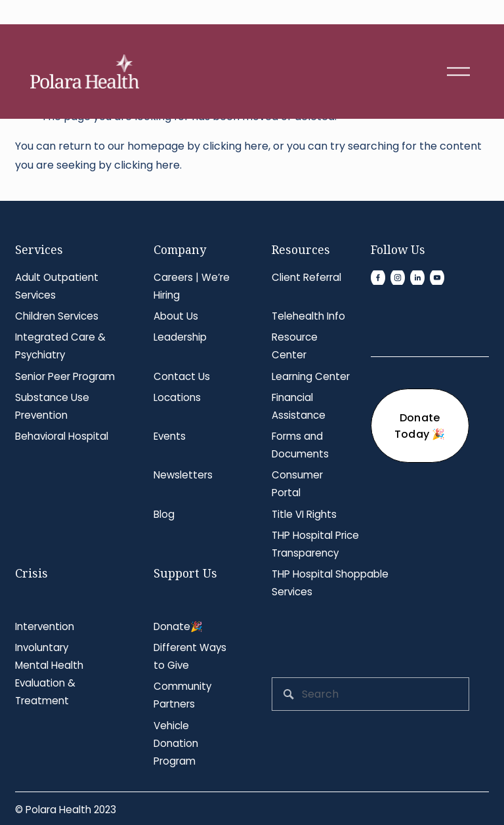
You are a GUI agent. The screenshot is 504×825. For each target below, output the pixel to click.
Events (170, 436)
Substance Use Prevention (52, 406)
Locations (177, 397)
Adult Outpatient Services (57, 286)
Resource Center (295, 346)
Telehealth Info (308, 316)
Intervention (45, 626)
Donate (172, 626)
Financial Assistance (299, 406)
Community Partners (182, 695)
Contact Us (182, 376)
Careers (173, 277)
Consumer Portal (297, 484)
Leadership (180, 337)
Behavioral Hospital (62, 436)
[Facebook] (378, 278)
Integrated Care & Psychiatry (60, 346)
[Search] (370, 694)
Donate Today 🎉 (420, 426)
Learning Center (311, 376)
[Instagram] (398, 278)
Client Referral (306, 277)
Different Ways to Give (190, 656)
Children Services (57, 316)
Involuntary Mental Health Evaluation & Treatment (49, 674)
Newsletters (183, 475)
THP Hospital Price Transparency (315, 544)
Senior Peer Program (65, 376)
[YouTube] (437, 278)
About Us (176, 316)
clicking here (236, 146)
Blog (164, 514)
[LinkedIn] (417, 278)
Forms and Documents (300, 445)
